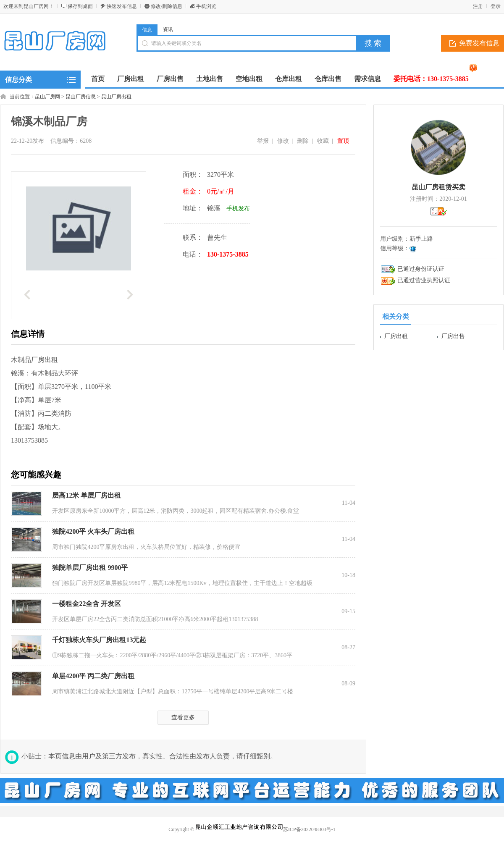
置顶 (343, 141)
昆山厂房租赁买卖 (438, 187)
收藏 (323, 141)
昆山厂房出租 (116, 97)
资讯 (168, 29)
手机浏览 (206, 6)
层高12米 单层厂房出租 (87, 495)
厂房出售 (453, 336)
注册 (478, 6)
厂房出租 (396, 336)
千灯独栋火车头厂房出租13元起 (99, 640)
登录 (496, 6)
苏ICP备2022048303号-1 (309, 829)
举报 (263, 141)
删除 (303, 141)
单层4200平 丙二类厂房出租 (93, 676)
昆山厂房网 (47, 97)
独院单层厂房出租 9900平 (90, 568)
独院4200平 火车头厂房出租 (93, 531)
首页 (98, 79)
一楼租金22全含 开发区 (87, 604)
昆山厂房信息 (81, 97)
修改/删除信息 (167, 6)
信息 (147, 30)
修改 (283, 141)
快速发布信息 (122, 6)
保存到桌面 (80, 6)
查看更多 (183, 717)
